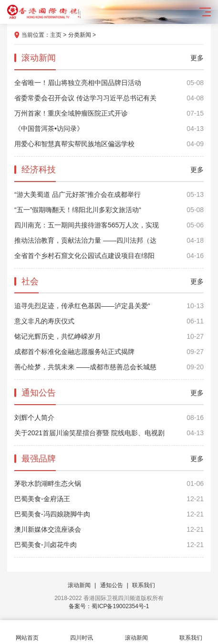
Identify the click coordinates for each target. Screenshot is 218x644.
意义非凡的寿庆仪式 (109, 321)
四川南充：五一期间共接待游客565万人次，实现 (109, 225)
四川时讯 (82, 632)
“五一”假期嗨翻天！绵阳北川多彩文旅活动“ (109, 210)
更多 (197, 58)
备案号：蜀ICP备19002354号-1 (109, 606)
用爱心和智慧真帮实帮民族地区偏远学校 (109, 144)
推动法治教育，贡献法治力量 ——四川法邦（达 (109, 240)
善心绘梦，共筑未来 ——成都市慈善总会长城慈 (109, 367)
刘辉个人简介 (109, 418)
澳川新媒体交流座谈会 (109, 529)
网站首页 (27, 632)
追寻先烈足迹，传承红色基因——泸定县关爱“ (109, 306)
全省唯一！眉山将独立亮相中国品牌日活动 (109, 83)
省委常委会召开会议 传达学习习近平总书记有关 (109, 98)
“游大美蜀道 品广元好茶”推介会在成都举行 (109, 194)
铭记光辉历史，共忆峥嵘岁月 (109, 336)
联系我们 (144, 585)
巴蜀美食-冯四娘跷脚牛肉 (109, 514)
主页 (56, 35)
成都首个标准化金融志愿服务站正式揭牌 (109, 352)
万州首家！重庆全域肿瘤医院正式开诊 (109, 113)
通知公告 (112, 585)
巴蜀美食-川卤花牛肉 (109, 545)
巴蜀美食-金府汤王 (109, 499)
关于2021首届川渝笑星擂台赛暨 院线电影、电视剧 (109, 433)
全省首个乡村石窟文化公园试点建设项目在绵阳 (109, 256)
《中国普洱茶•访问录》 (109, 129)
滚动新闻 (79, 585)
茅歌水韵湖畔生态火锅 (109, 483)
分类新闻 (80, 35)
